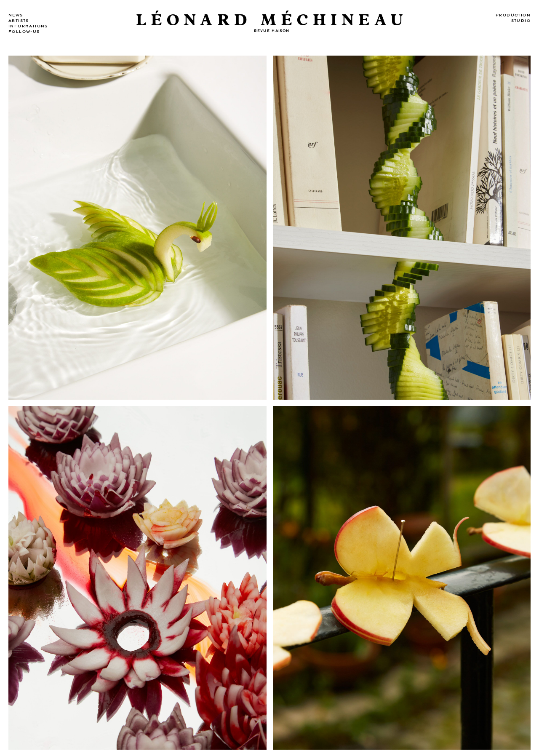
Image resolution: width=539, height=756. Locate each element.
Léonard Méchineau (272, 20)
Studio (521, 21)
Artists (19, 21)
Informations (28, 26)
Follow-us (24, 32)
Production (513, 15)
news (16, 15)
